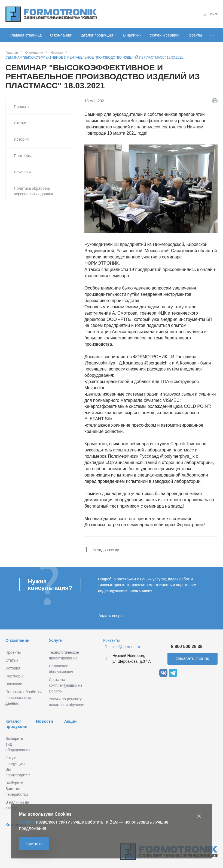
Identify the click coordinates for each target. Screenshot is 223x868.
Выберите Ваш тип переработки (17, 789)
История (21, 139)
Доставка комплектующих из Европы (66, 685)
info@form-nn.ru (126, 647)
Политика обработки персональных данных (34, 191)
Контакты (111, 640)
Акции (70, 721)
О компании (17, 640)
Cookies (27, 822)
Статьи (20, 123)
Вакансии (22, 172)
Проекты (22, 107)
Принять (34, 844)
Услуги (56, 640)
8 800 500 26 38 (187, 647)
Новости (45, 721)
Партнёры (23, 156)
